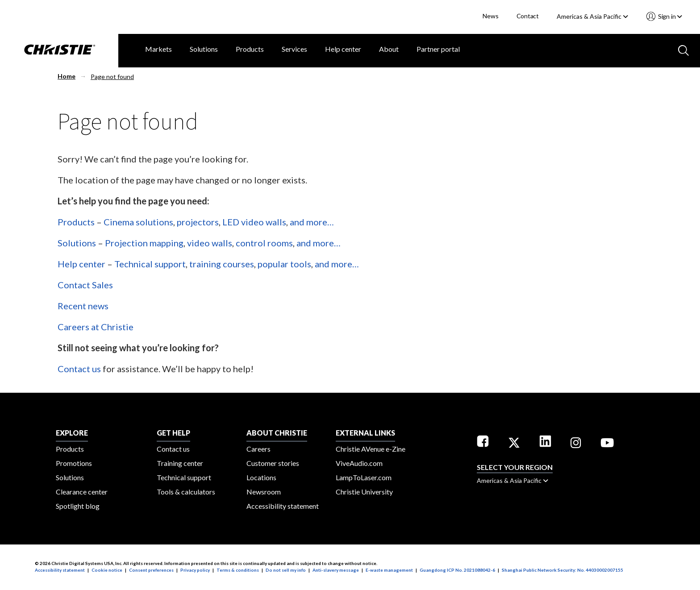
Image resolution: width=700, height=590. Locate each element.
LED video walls (254, 222)
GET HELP (173, 433)
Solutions (204, 49)
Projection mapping (144, 243)
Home (67, 76)
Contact (528, 16)
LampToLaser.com (364, 477)
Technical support (150, 264)
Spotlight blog (78, 506)
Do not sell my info (286, 570)
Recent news (83, 306)
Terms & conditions (238, 570)
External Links (365, 433)
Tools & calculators (186, 492)
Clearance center (82, 492)
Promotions (74, 463)
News (490, 16)
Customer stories (273, 463)
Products (250, 49)
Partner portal (438, 49)
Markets (158, 49)
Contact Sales (85, 285)
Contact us (79, 369)
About (389, 49)
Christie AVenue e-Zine (371, 449)
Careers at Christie (96, 327)
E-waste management (389, 570)
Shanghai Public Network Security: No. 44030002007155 (562, 570)
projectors (198, 222)
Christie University (364, 492)
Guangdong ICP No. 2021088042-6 (457, 570)
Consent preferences (151, 570)
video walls (210, 243)
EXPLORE (72, 433)
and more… (312, 222)
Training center (180, 463)
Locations (261, 477)
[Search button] (683, 50)
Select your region (515, 467)
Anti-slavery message (336, 570)
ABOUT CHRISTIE (277, 433)
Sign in (669, 16)
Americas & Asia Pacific (592, 16)
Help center (343, 49)
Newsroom (264, 492)
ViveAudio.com (359, 463)
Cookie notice (107, 570)
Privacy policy (195, 570)
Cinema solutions (138, 222)
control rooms (264, 243)
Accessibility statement (283, 506)
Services (294, 49)
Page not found (112, 77)
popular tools (284, 264)
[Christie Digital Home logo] (59, 50)
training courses (222, 264)
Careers (258, 449)
